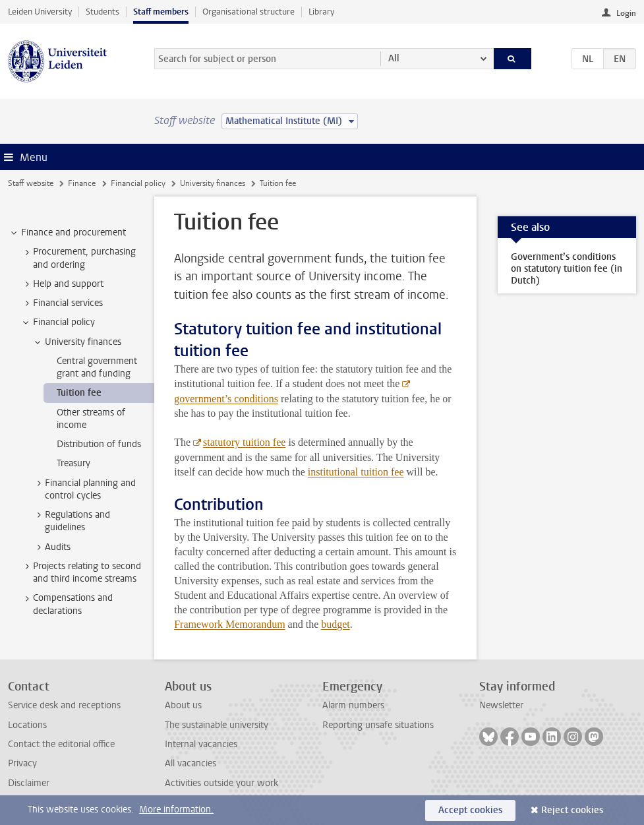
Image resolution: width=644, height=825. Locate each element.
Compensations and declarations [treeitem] (67, 604)
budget (336, 624)
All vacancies (190, 763)
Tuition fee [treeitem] (79, 393)
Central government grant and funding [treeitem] (97, 367)
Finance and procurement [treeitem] (67, 233)
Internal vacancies (201, 744)
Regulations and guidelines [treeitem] (71, 521)
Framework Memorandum (229, 624)
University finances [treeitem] (77, 342)
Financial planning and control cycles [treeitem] (84, 489)
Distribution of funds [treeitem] (99, 444)
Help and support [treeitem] (62, 284)
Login (626, 13)
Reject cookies (572, 810)
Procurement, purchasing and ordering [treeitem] (78, 258)
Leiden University (40, 12)
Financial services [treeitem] (62, 303)
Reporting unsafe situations (378, 725)
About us (183, 705)
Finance (82, 183)
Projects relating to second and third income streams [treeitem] (81, 572)
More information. (176, 810)
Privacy (22, 763)
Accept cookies (470, 810)
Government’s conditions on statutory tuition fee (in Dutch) (567, 269)
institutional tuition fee (356, 472)
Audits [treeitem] (51, 547)
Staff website (31, 183)
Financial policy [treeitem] (58, 322)
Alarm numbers (353, 705)
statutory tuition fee (244, 442)
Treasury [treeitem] (73, 463)
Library (321, 12)
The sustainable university (217, 725)
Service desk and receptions (64, 705)
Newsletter (501, 705)
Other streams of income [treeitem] (91, 419)
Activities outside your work (221, 783)
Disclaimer (29, 783)
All (394, 58)
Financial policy (138, 183)
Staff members (161, 12)
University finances (213, 183)
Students (102, 12)
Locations (27, 725)
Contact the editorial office (61, 744)
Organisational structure (249, 12)
